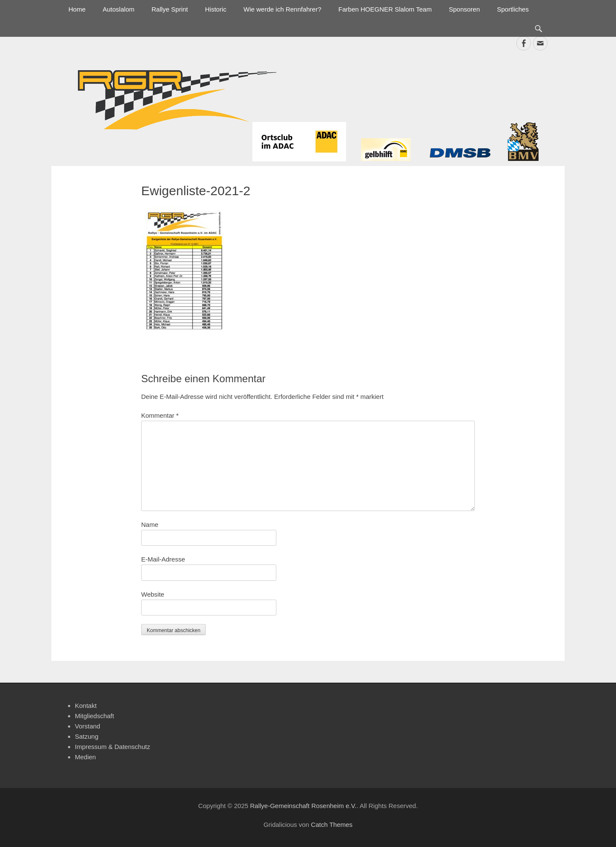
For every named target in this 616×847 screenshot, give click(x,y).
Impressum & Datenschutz (113, 747)
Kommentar (160, 415)
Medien (85, 757)
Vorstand (87, 726)
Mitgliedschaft (95, 716)
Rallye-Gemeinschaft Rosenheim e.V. (303, 806)
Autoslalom (118, 9)
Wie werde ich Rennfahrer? (282, 9)
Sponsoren (464, 9)
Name (150, 525)
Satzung (87, 736)
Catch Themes (332, 825)
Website (153, 594)
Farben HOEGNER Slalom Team (385, 9)
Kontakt (86, 706)
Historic (216, 9)
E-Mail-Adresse (163, 559)
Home (77, 9)
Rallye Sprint (170, 9)
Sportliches (513, 9)
